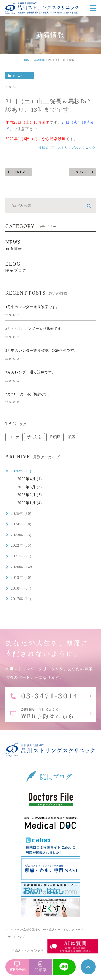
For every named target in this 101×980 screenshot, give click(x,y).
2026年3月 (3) (30, 487)
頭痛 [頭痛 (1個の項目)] (71, 437)
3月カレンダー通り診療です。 (31, 372)
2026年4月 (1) (30, 479)
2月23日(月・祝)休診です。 (28, 394)
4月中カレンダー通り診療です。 (32, 307)
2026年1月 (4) (30, 503)
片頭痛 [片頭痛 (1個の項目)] (55, 437)
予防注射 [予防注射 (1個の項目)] (34, 437)
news (18, 76)
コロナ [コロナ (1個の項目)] (14, 437)
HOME (27, 60)
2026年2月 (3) (30, 495)
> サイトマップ (15, 937)
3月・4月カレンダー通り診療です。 (35, 329)
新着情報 (40, 60)
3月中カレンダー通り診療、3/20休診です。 (41, 350)
